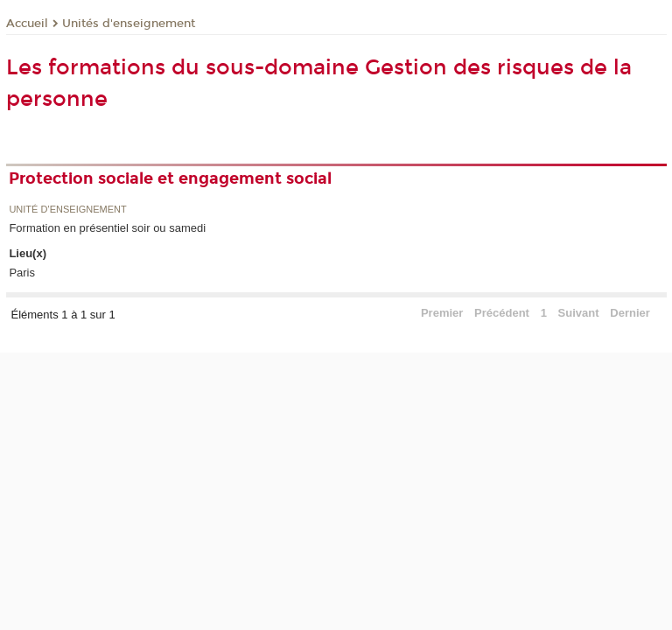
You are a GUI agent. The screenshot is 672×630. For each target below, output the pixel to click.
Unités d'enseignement (129, 24)
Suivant (579, 313)
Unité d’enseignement (67, 210)
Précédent (502, 313)
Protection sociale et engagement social (170, 178)
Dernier (630, 313)
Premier (442, 313)
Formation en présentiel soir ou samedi (107, 228)
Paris (22, 273)
